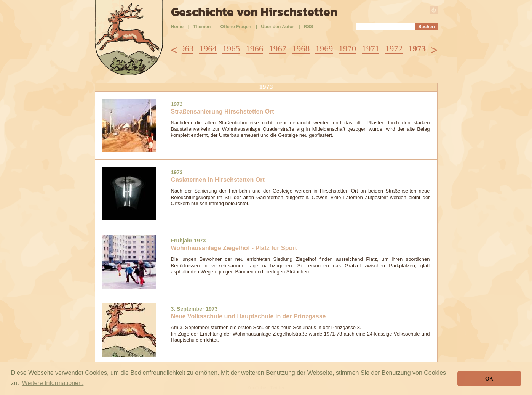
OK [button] (489, 379)
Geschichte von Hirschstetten (254, 12)
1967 (278, 49)
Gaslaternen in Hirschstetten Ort (218, 180)
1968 (301, 49)
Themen (202, 27)
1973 (417, 49)
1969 (324, 49)
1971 (371, 49)
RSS (309, 27)
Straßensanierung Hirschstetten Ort (223, 112)
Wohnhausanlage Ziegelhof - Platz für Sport (234, 248)
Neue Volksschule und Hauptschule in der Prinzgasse (248, 316)
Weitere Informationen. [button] (53, 383)
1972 (394, 49)
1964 (208, 49)
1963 (185, 49)
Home (177, 27)
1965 (231, 49)
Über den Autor (277, 27)
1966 (254, 49)
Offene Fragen (236, 27)
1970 (347, 49)
